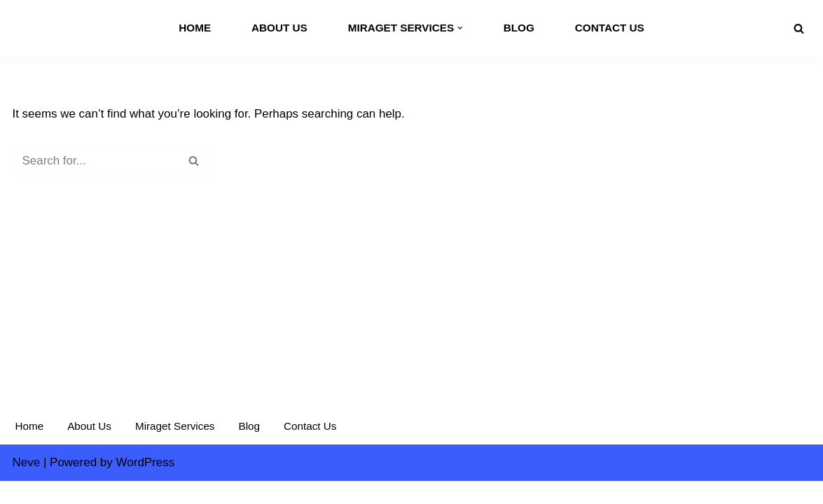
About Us (279, 28)
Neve (27, 485)
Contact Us (610, 28)
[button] (460, 28)
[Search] (799, 28)
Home (195, 28)
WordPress (146, 485)
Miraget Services (175, 449)
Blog (519, 28)
